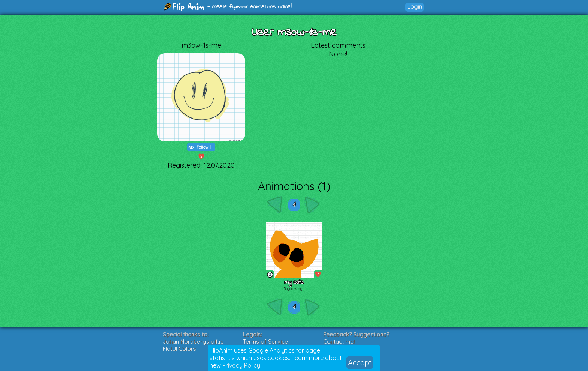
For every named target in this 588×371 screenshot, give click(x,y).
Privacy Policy (241, 365)
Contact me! (339, 342)
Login (415, 7)
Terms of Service (265, 342)
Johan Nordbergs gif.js (193, 342)
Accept (360, 363)
